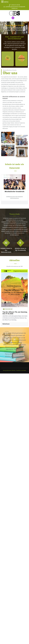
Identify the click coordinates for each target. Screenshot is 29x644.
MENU (6, 2)
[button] (2, 28)
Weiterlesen (6, 324)
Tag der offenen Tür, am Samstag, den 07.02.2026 (15, 313)
